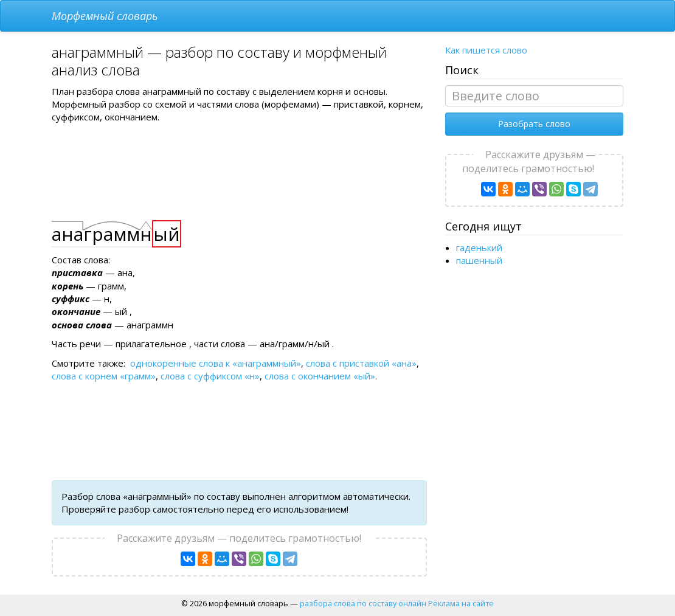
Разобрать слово (534, 124)
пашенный (479, 260)
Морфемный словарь (105, 16)
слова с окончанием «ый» (320, 376)
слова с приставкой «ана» (361, 363)
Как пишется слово (486, 50)
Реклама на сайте (461, 603)
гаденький (479, 247)
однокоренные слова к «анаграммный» (216, 363)
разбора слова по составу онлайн (363, 603)
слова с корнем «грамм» (104, 376)
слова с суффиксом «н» (210, 376)
